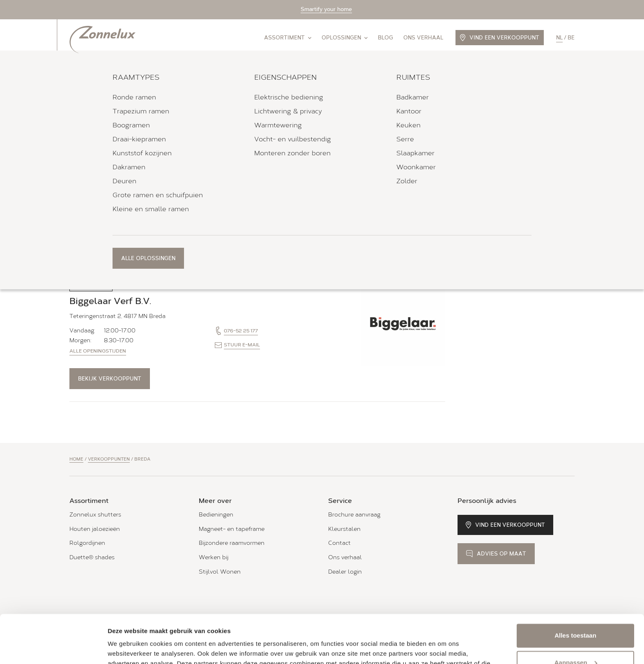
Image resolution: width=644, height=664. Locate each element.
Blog (385, 38)
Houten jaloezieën (95, 529)
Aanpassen (576, 614)
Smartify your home (326, 9)
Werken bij (214, 557)
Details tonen (127, 648)
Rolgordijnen (87, 543)
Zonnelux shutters (95, 515)
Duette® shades (92, 557)
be (571, 38)
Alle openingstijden (98, 218)
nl (559, 38)
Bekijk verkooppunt (110, 246)
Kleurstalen (344, 529)
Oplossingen (345, 38)
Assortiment (288, 38)
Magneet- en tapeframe (232, 529)
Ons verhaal (423, 38)
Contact (339, 543)
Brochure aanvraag (354, 515)
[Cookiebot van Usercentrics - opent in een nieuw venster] (53, 648)
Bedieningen (216, 515)
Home (76, 459)
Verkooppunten (109, 459)
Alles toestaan (575, 587)
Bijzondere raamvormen (232, 543)
